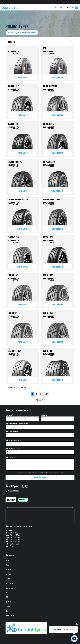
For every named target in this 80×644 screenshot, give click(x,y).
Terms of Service (56, 473)
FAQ (7, 597)
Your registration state (13, 448)
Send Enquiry (40, 477)
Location (8, 602)
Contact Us (69, 8)
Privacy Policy (46, 473)
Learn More (22, 78)
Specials (8, 574)
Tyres (7, 560)
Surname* (44, 415)
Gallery (8, 606)
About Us (8, 593)
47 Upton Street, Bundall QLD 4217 (20, 526)
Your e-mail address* (12, 432)
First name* (9, 415)
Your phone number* (17, 423)
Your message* (10, 457)
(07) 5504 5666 (12, 491)
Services (8, 570)
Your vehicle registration (13, 440)
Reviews (8, 579)
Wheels (8, 565)
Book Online (9, 583)
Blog (7, 611)
